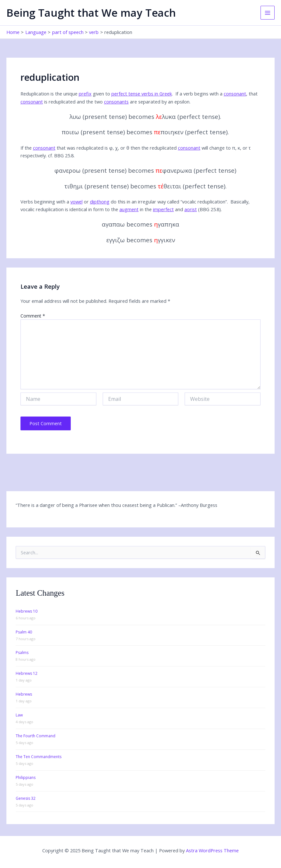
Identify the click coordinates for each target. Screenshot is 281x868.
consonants (116, 102)
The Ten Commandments (39, 757)
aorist (191, 209)
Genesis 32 (26, 798)
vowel (76, 202)
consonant (235, 94)
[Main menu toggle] (268, 13)
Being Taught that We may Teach (91, 13)
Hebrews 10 (27, 611)
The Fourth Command (36, 736)
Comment (33, 316)
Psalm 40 (24, 632)
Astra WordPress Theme (212, 850)
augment (129, 209)
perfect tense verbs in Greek (142, 94)
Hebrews (24, 694)
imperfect (163, 209)
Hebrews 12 (27, 673)
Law (19, 715)
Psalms (22, 653)
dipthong (100, 202)
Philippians (26, 777)
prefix (85, 94)
